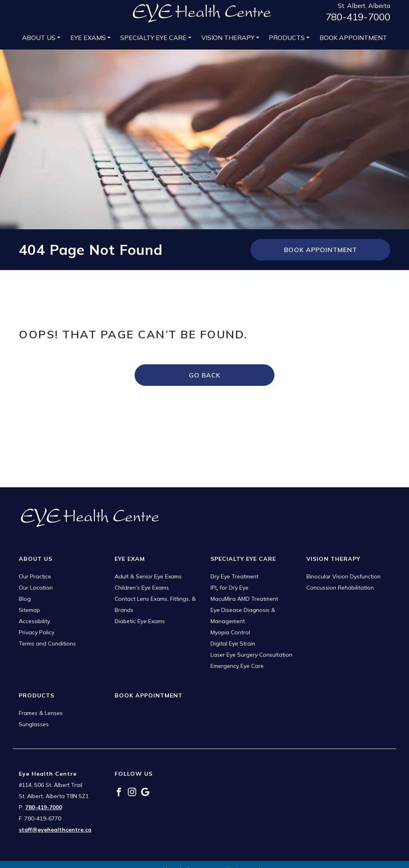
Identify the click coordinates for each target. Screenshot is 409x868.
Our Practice (35, 576)
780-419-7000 (358, 17)
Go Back (205, 375)
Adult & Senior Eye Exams (148, 576)
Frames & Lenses (41, 713)
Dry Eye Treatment (234, 576)
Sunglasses (34, 724)
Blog (25, 599)
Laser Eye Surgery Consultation (251, 655)
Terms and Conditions (47, 644)
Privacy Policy (37, 632)
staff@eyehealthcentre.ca (55, 830)
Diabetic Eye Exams (140, 621)
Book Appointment (353, 38)
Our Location (36, 588)
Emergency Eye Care (237, 666)
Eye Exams (88, 38)
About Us (39, 38)
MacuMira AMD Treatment (244, 599)
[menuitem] (41, 38)
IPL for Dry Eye (229, 588)
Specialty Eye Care (153, 38)
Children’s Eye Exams (142, 588)
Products (287, 38)
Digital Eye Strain (233, 644)
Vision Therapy (228, 38)
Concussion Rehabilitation (340, 588)
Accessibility (34, 621)
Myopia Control (230, 632)
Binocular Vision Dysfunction (343, 576)
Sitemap (29, 610)
